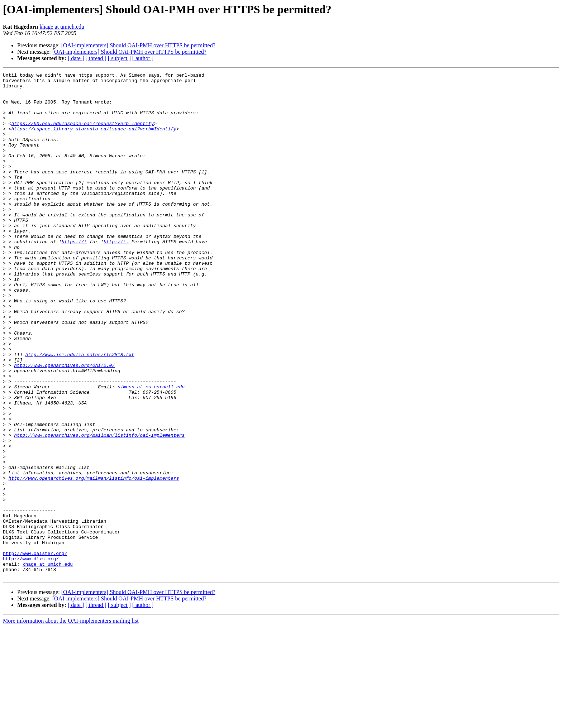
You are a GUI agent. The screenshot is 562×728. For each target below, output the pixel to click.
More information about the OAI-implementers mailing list (71, 722)
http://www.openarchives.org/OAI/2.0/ (64, 424)
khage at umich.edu (62, 27)
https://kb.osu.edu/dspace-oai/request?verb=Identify (82, 134)
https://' (74, 276)
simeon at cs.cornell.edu (151, 450)
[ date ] (76, 58)
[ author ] (143, 58)
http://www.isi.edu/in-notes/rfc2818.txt (80, 411)
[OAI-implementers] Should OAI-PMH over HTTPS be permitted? (138, 45)
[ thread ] (96, 58)
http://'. (116, 276)
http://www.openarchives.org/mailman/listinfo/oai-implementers (99, 508)
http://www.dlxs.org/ (31, 656)
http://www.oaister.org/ (35, 650)
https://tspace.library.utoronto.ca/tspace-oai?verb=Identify (94, 140)
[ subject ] (119, 58)
